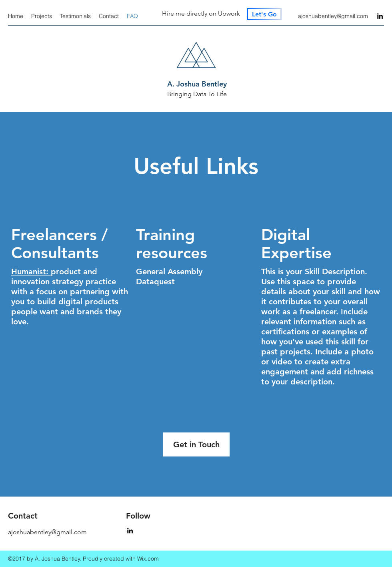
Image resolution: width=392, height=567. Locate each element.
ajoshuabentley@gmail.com (333, 16)
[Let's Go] (264, 14)
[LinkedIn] (380, 16)
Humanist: (31, 271)
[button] (196, 444)
